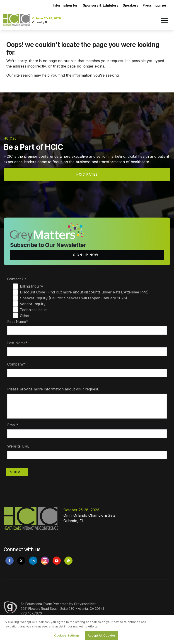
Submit (17, 472)
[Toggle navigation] (164, 21)
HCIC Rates (87, 174)
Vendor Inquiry (29, 304)
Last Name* (17, 343)
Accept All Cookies (102, 636)
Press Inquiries (155, 5)
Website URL (18, 446)
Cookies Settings (67, 636)
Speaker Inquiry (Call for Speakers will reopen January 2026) (70, 298)
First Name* (18, 322)
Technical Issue (30, 310)
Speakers (130, 5)
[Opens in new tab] (10, 561)
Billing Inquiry (28, 286)
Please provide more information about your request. (53, 389)
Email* (13, 425)
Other (21, 316)
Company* (17, 364)
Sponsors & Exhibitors (101, 5)
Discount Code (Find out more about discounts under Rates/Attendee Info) (81, 292)
